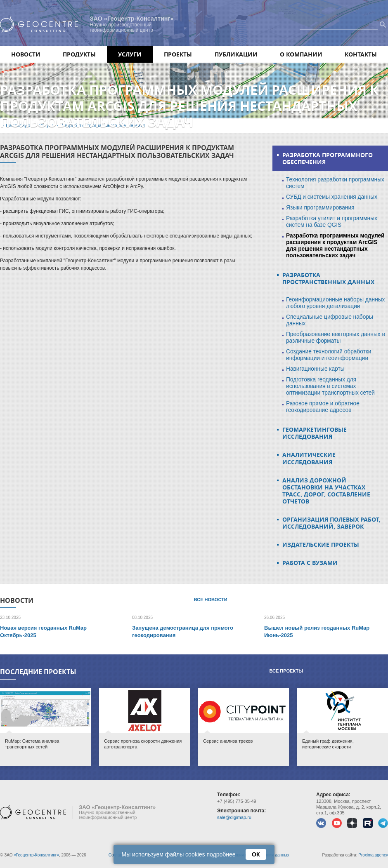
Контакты (361, 54)
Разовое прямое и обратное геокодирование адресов (323, 407)
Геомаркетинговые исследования (315, 433)
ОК (256, 854)
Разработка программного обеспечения (328, 158)
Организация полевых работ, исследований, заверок (331, 523)
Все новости (211, 600)
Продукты (79, 54)
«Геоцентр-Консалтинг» (36, 855)
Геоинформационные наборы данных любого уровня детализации (335, 303)
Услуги (130, 54)
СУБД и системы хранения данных (332, 197)
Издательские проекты (321, 545)
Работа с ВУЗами (310, 563)
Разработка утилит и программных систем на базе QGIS (332, 222)
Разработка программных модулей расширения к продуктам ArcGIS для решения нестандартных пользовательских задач (335, 246)
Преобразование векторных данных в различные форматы (336, 338)
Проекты (178, 54)
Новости (26, 54)
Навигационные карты (315, 369)
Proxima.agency (373, 855)
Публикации (236, 54)
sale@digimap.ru (234, 817)
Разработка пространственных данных (328, 278)
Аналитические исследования (309, 458)
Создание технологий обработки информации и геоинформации (329, 355)
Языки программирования (320, 208)
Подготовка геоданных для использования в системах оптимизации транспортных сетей (330, 386)
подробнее (221, 854)
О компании (301, 54)
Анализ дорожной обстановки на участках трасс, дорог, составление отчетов (326, 491)
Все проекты (286, 671)
